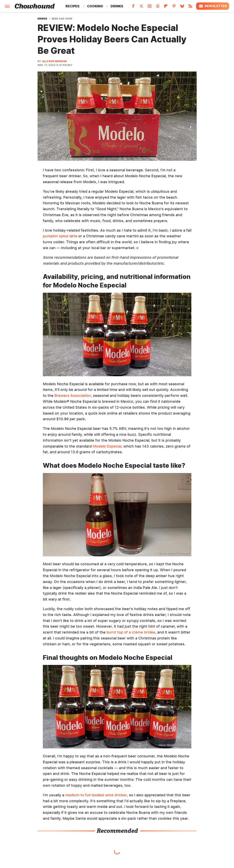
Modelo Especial (107, 446)
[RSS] (190, 7)
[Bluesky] (182, 7)
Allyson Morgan (54, 61)
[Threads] (158, 7)
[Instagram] (150, 7)
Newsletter (213, 6)
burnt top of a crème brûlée (131, 632)
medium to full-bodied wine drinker (96, 795)
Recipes (73, 6)
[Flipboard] (166, 7)
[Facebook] (133, 7)
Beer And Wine (62, 19)
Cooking (95, 6)
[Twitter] (141, 7)
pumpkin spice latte (60, 236)
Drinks (117, 6)
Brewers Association (73, 395)
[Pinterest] (174, 7)
